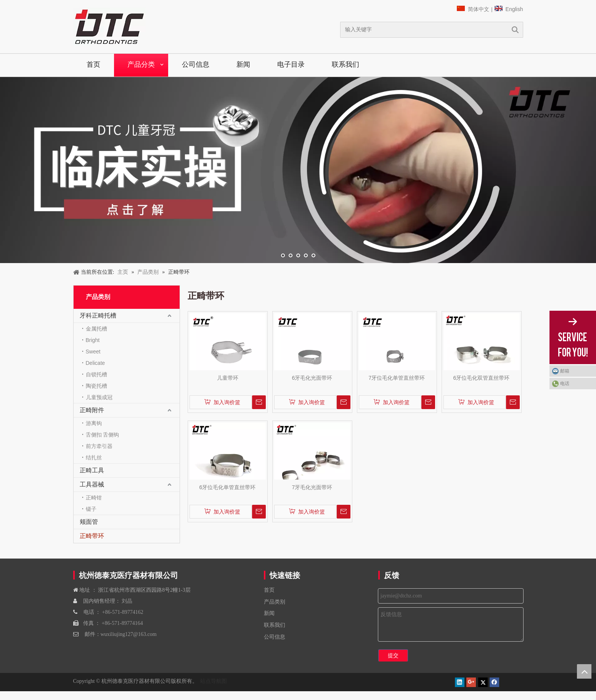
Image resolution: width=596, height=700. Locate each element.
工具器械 (92, 484)
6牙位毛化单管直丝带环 (228, 487)
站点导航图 (213, 681)
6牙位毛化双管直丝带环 (482, 378)
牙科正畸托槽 (98, 315)
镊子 (91, 509)
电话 (565, 384)
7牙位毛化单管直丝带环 (397, 378)
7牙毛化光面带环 (312, 487)
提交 (393, 655)
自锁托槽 (96, 374)
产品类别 (275, 602)
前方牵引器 (99, 446)
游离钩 (94, 423)
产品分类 (141, 64)
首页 (93, 64)
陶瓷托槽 (96, 386)
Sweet (93, 352)
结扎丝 (94, 458)
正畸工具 (92, 470)
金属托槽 (96, 329)
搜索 (515, 30)
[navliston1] (109, 27)
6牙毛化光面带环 (312, 378)
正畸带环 (92, 536)
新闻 (243, 64)
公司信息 (196, 64)
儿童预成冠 (99, 397)
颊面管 (89, 522)
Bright (93, 340)
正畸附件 (92, 410)
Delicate (96, 363)
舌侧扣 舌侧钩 (103, 435)
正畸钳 (94, 498)
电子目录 (291, 64)
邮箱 (565, 371)
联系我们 (345, 64)
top (584, 671)
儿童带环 (228, 378)
